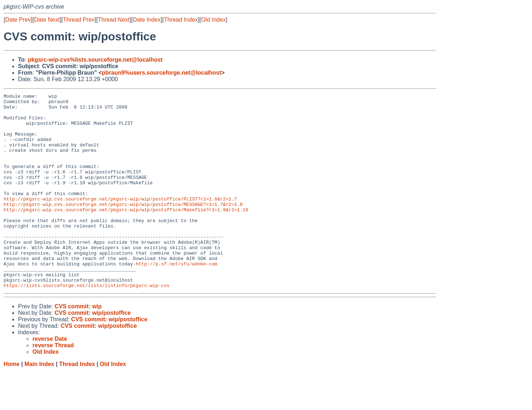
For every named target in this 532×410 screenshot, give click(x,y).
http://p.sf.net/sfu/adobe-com (177, 298)
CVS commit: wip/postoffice (93, 352)
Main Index (39, 403)
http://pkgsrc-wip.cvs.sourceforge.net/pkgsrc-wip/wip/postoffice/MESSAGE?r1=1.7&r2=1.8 (123, 227)
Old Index (213, 20)
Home (12, 403)
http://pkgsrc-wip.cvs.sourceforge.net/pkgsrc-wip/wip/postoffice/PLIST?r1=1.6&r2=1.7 (120, 220)
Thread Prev (79, 20)
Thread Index (181, 20)
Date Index (147, 20)
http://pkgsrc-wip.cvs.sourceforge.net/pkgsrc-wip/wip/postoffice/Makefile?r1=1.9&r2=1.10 (126, 233)
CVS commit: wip (78, 345)
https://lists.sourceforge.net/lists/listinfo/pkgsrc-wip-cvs (87, 324)
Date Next (47, 20)
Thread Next (114, 20)
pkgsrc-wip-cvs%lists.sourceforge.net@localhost (95, 60)
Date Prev (18, 20)
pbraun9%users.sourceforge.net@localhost (162, 73)
